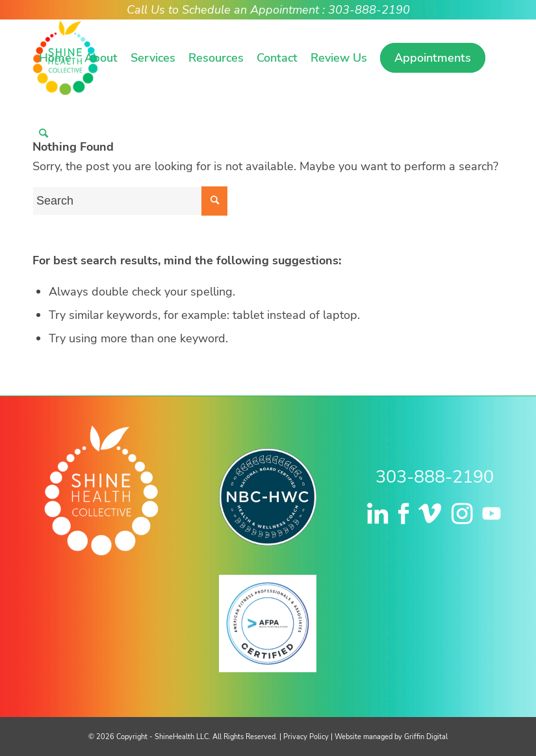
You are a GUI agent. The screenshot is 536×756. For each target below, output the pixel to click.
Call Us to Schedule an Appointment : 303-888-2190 (268, 10)
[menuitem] (55, 58)
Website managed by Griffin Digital (391, 737)
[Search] (44, 133)
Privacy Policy (306, 737)
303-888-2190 (435, 477)
